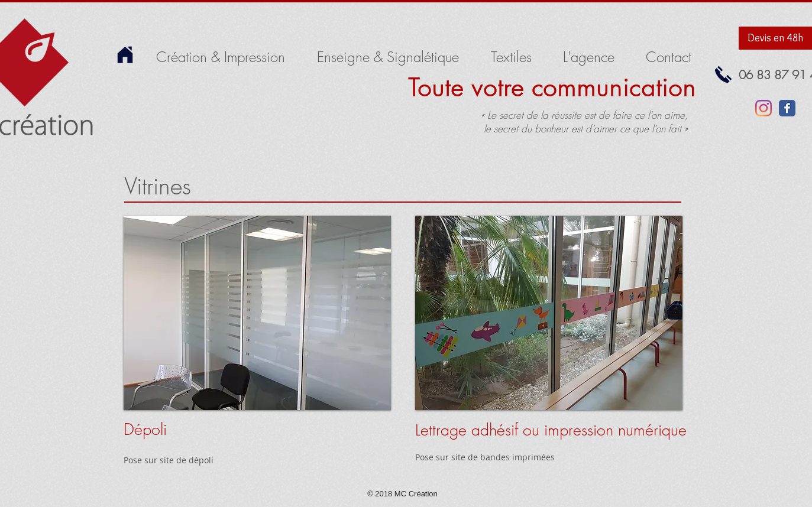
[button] (257, 313)
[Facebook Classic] (787, 108)
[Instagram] (764, 108)
